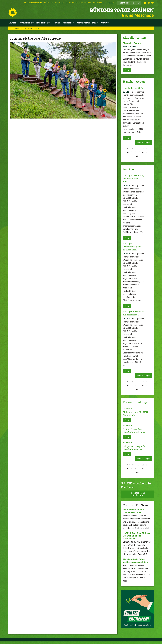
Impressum (110, 3)
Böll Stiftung (85, 3)
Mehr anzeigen (143, 142)
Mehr (127, 70)
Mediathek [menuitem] (67, 23)
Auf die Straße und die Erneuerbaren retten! (134, 513)
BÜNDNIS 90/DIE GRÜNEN (118, 10)
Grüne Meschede (17, 28)
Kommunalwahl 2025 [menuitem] (86, 23)
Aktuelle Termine (136, 38)
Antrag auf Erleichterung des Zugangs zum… (132, 246)
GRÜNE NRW (49, 3)
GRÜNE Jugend (72, 3)
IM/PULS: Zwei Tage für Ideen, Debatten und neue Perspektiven (137, 538)
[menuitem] (33, 3)
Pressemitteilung (129, 411)
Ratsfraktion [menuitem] (42, 23)
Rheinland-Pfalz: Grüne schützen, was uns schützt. (135, 563)
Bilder (36, 28)
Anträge (129, 169)
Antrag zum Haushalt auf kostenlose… (130, 314)
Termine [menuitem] (56, 23)
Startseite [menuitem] (13, 23)
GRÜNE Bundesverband (33, 3)
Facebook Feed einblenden (137, 497)
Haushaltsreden (134, 81)
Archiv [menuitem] (104, 23)
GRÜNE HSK (60, 3)
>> (137, 156)
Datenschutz (98, 3)
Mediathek (28, 28)
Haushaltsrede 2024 (134, 88)
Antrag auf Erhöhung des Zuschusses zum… (133, 178)
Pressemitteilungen (137, 405)
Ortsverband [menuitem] (26, 23)
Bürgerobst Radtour (132, 43)
